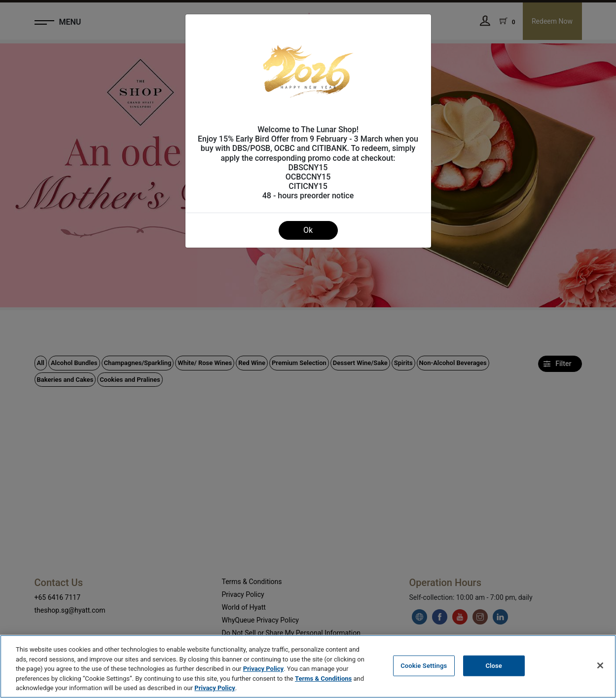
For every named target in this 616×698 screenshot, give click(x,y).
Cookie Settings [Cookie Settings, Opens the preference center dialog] (424, 666)
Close (494, 666)
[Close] (600, 665)
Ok (308, 230)
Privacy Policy (263, 669)
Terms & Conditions (323, 679)
